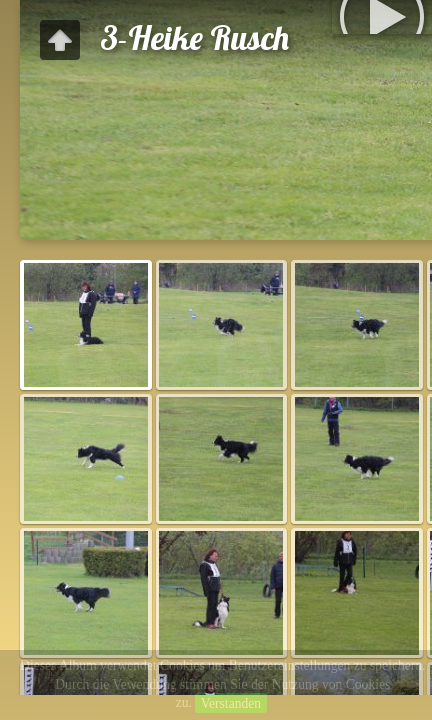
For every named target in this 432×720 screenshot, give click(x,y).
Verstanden (231, 702)
